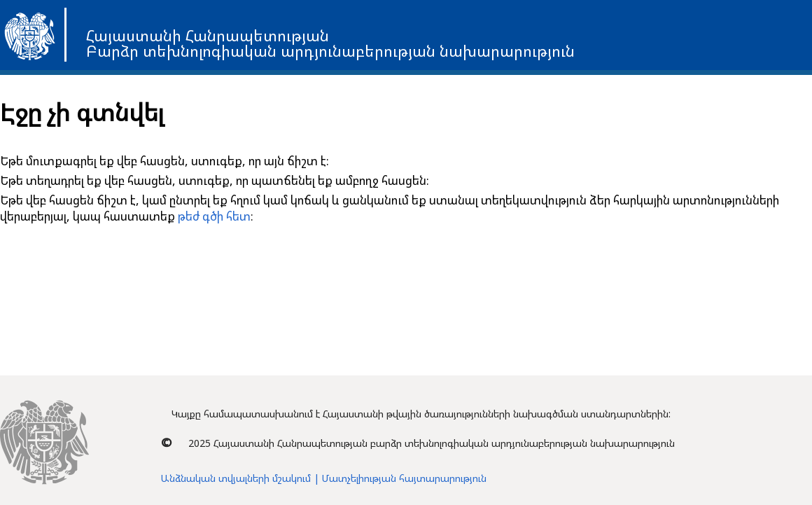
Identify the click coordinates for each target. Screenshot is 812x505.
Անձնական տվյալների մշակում (236, 478)
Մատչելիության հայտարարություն (404, 478)
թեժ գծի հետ (214, 216)
